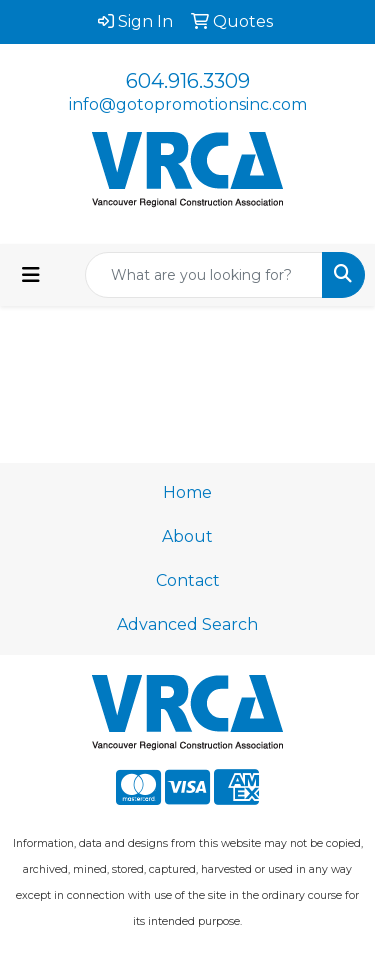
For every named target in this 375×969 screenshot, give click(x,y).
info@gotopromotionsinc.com (188, 104)
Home (187, 492)
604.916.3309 (188, 81)
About (187, 536)
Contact (188, 580)
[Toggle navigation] (31, 275)
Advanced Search (187, 624)
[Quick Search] (204, 275)
